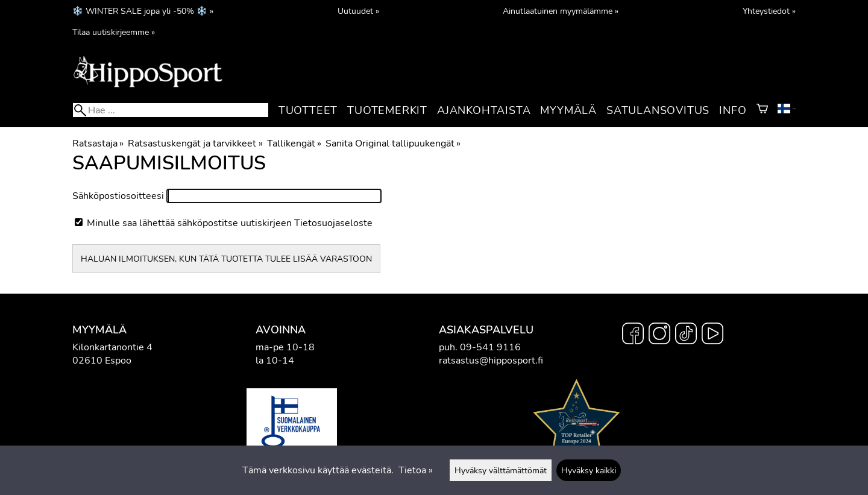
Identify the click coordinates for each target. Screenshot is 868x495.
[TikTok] (686, 335)
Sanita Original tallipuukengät (393, 143)
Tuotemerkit (387, 110)
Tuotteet (308, 110)
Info (733, 110)
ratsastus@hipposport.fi (491, 361)
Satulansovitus (658, 110)
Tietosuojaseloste (333, 223)
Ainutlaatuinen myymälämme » (561, 11)
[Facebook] (633, 335)
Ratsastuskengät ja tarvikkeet (195, 143)
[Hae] (171, 110)
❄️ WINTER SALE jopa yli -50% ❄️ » (143, 11)
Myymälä (568, 110)
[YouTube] (712, 335)
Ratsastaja (98, 143)
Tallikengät (294, 143)
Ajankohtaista (484, 110)
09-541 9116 (490, 347)
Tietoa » (416, 470)
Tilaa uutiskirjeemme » (114, 32)
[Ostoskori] (762, 110)
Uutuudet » (358, 11)
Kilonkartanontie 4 (112, 347)
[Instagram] (659, 335)
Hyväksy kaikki (589, 470)
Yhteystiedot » (769, 11)
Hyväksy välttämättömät (501, 470)
